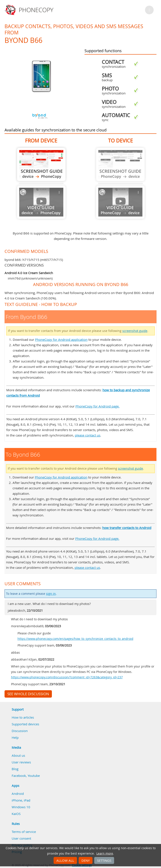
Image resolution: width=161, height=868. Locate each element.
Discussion (20, 731)
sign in (51, 594)
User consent (21, 838)
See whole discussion (28, 694)
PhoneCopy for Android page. (97, 406)
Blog (15, 769)
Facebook (19, 776)
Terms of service (24, 832)
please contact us (88, 435)
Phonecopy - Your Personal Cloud (30, 10)
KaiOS (16, 814)
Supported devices (25, 724)
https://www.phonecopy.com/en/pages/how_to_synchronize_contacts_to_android (75, 639)
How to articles (23, 717)
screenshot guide (135, 331)
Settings (104, 860)
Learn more (105, 853)
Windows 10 (21, 807)
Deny (86, 860)
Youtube (34, 776)
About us (18, 755)
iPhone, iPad (21, 800)
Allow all (65, 860)
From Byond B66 (41, 164)
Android (18, 794)
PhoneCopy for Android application (61, 339)
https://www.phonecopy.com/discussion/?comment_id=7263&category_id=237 (67, 677)
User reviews (21, 762)
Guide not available (41, 202)
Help (15, 737)
